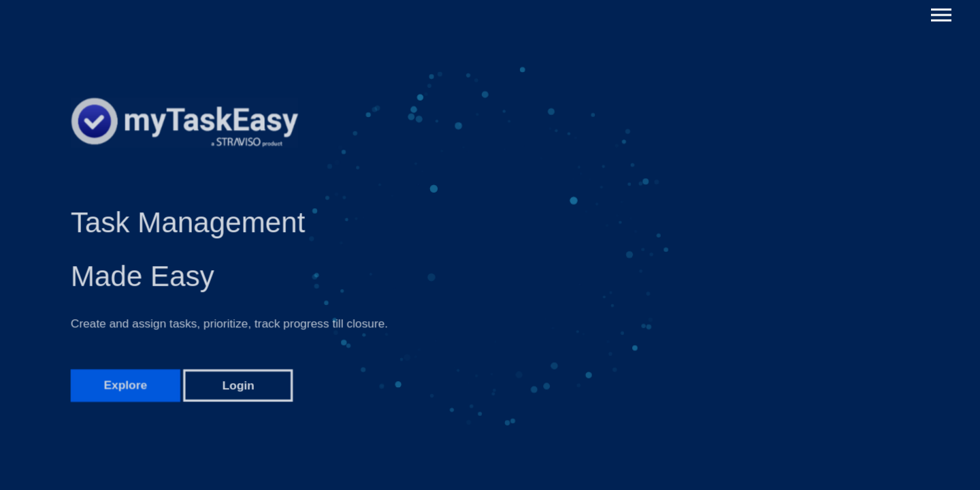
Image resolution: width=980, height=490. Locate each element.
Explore (126, 394)
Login (239, 394)
